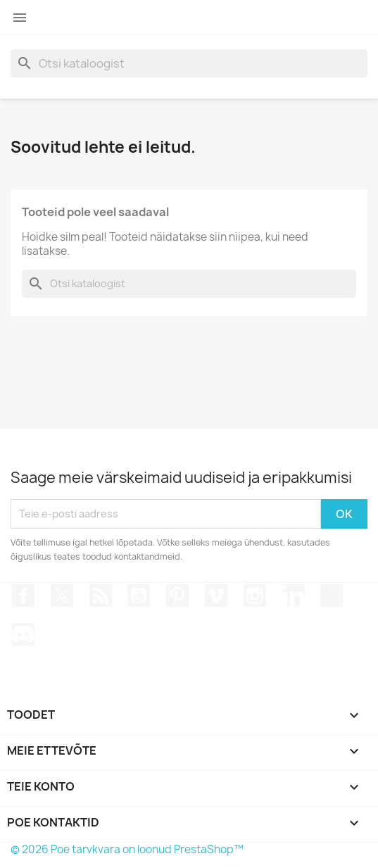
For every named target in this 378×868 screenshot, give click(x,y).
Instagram (255, 596)
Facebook (23, 596)
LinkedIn (294, 596)
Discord (23, 634)
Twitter (62, 596)
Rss (101, 596)
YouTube (139, 596)
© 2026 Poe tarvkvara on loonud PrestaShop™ (127, 849)
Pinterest (177, 596)
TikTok (332, 596)
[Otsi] (189, 63)
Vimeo (216, 596)
